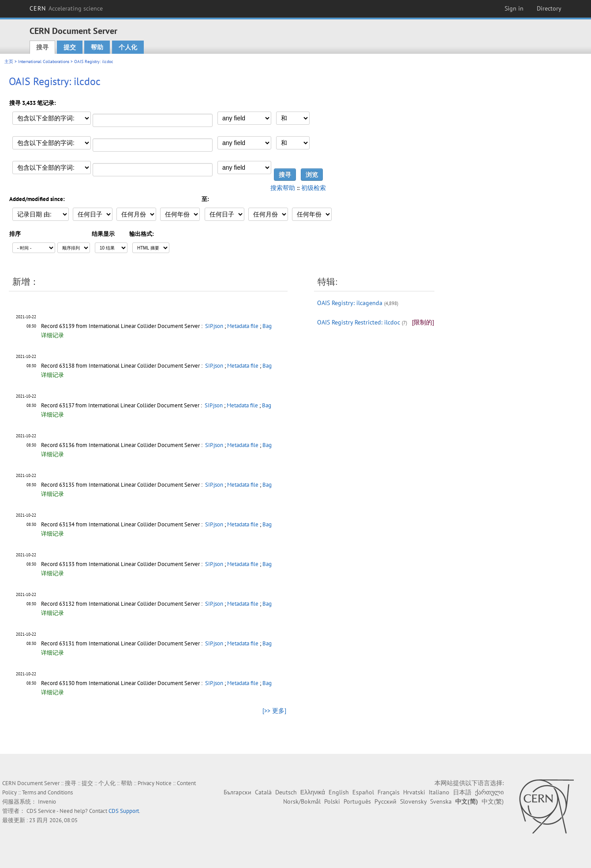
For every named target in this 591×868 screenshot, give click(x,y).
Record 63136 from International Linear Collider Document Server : (122, 445)
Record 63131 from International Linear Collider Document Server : (122, 643)
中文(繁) (493, 801)
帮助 (97, 47)
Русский (385, 801)
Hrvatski (414, 792)
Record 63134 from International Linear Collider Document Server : (122, 524)
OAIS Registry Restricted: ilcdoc (359, 322)
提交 (70, 47)
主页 (9, 61)
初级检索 (314, 188)
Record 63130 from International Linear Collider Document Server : (122, 683)
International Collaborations (44, 61)
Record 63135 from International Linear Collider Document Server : (122, 485)
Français (389, 792)
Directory (549, 8)
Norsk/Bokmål (302, 801)
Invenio (47, 802)
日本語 (462, 792)
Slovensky (413, 801)
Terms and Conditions (47, 792)
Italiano (439, 792)
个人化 (128, 47)
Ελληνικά (313, 792)
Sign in (514, 8)
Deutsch (286, 792)
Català (263, 792)
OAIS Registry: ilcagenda (350, 303)
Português (357, 801)
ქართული (489, 792)
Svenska (441, 801)
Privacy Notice (155, 783)
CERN (66, 8)
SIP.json (214, 326)
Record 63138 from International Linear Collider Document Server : (122, 366)
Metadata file (243, 326)
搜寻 (42, 47)
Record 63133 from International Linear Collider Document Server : (122, 564)
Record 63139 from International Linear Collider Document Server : (122, 326)
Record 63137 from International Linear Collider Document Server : (122, 405)
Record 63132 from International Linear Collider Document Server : (122, 604)
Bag (267, 326)
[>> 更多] (274, 711)
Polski (332, 801)
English (339, 792)
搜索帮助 (283, 188)
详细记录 (52, 335)
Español (363, 792)
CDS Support (124, 811)
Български (238, 792)
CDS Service (41, 811)
